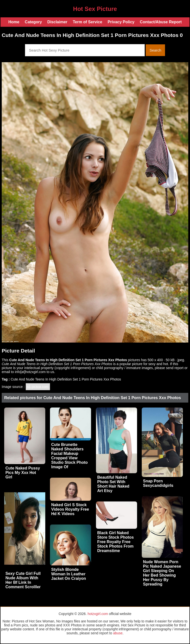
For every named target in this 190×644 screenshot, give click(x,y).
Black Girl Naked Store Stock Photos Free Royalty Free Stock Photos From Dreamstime (116, 542)
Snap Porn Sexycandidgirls (158, 483)
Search (155, 50)
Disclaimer (57, 22)
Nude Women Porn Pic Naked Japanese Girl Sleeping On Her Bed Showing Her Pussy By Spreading (162, 573)
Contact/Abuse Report (161, 22)
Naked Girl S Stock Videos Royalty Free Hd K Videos (70, 509)
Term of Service (87, 22)
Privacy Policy (121, 22)
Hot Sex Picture (95, 9)
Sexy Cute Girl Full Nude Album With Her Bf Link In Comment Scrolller (23, 580)
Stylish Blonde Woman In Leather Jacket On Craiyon (69, 574)
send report (175, 368)
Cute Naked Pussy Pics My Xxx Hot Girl (23, 473)
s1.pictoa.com (38, 387)
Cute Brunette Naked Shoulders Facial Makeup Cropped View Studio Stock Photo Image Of (70, 456)
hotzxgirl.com (98, 614)
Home (14, 22)
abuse (118, 633)
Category (33, 22)
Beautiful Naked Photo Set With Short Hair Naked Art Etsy (113, 484)
